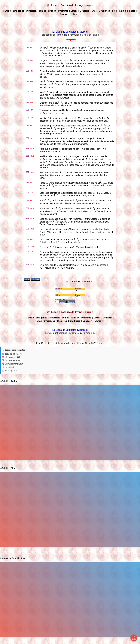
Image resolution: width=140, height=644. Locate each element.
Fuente (100, 343)
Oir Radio (134, 638)
